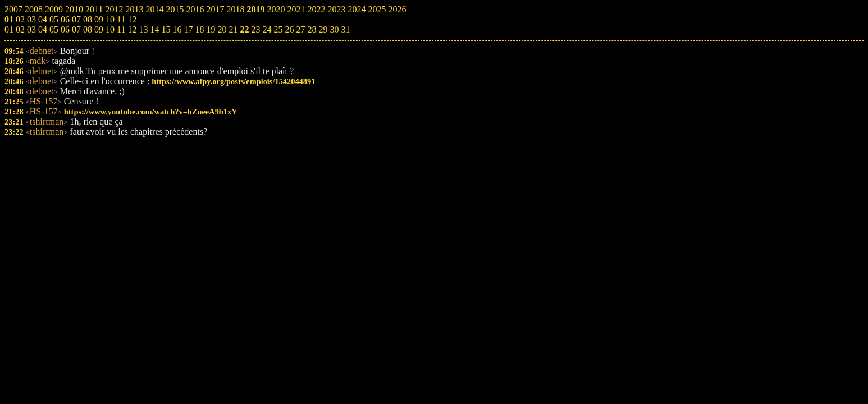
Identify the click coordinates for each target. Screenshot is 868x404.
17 (188, 29)
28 (312, 29)
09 (99, 29)
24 (267, 29)
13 (143, 29)
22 (244, 29)
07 (76, 29)
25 (278, 29)
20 (222, 29)
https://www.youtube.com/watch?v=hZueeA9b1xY (151, 112)
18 (199, 29)
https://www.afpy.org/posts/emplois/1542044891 (233, 81)
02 (20, 29)
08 (88, 29)
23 (255, 29)
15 (166, 29)
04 (43, 29)
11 (121, 29)
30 (334, 29)
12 (132, 29)
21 (233, 29)
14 (154, 29)
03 (31, 29)
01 (9, 29)
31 (345, 29)
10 (110, 29)
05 (54, 29)
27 (300, 29)
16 (177, 29)
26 (289, 29)
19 (211, 29)
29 (323, 29)
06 (65, 29)
